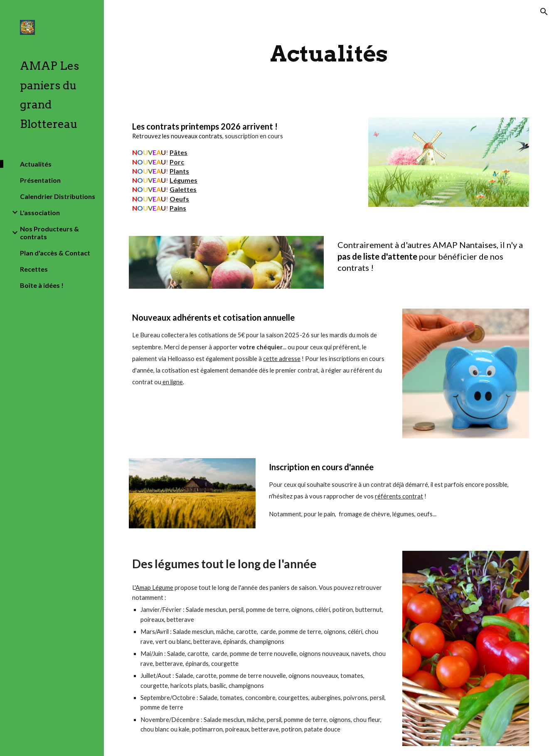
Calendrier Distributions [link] (58, 196)
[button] (544, 12)
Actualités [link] (36, 164)
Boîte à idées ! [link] (42, 285)
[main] (329, 54)
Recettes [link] (34, 269)
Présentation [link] (40, 180)
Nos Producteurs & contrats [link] (49, 233)
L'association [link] (40, 212)
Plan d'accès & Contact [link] (55, 253)
